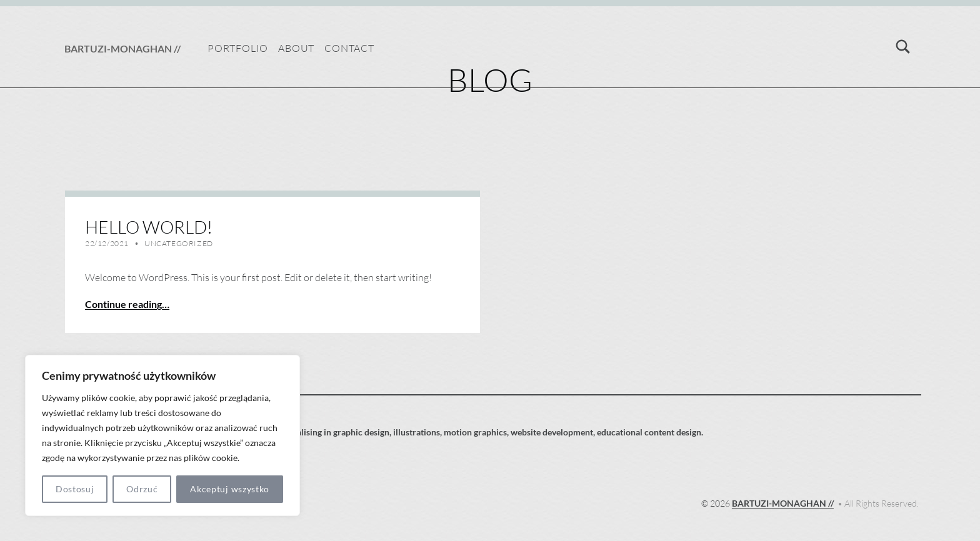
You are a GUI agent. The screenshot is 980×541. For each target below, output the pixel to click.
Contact (349, 48)
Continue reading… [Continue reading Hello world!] (127, 304)
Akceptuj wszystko (230, 489)
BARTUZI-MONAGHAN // (122, 48)
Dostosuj (75, 489)
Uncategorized (179, 243)
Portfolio (238, 48)
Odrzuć (142, 489)
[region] (162, 435)
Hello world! (149, 227)
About (296, 48)
